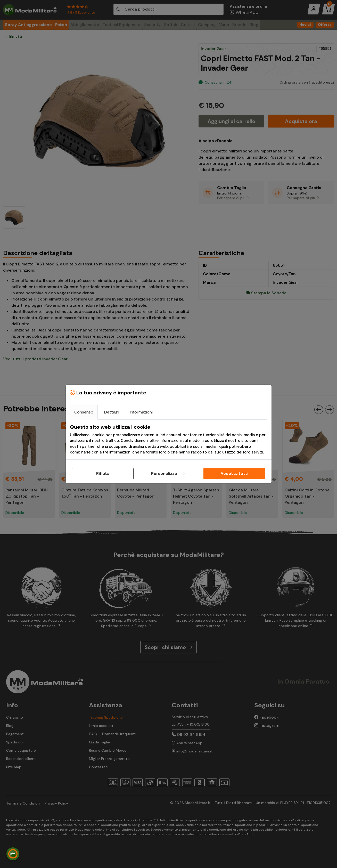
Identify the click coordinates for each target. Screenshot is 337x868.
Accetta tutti (234, 473)
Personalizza (169, 473)
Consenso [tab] (84, 412)
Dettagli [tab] (112, 412)
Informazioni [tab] (141, 412)
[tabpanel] (169, 440)
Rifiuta (103, 473)
